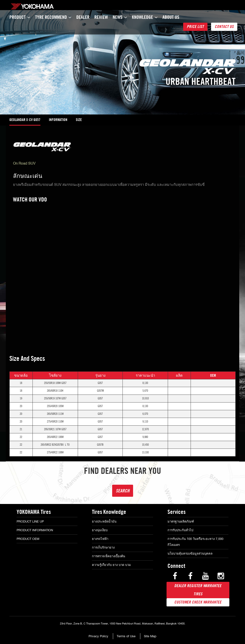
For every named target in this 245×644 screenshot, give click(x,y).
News (120, 17)
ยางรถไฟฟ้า (100, 539)
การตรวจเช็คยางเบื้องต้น (109, 556)
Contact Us (224, 27)
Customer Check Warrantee (198, 602)
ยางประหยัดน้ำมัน (104, 521)
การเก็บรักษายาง (103, 547)
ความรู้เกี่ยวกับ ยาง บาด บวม (111, 565)
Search (123, 491)
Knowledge (145, 17)
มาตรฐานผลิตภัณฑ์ (181, 521)
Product (20, 17)
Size (79, 120)
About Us (171, 17)
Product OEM (28, 539)
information (58, 120)
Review (101, 17)
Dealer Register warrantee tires (198, 590)
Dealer (83, 17)
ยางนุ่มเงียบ (100, 530)
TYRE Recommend (53, 17)
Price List (195, 27)
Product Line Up (30, 521)
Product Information (35, 530)
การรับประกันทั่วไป (180, 530)
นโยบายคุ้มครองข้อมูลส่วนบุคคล (190, 553)
